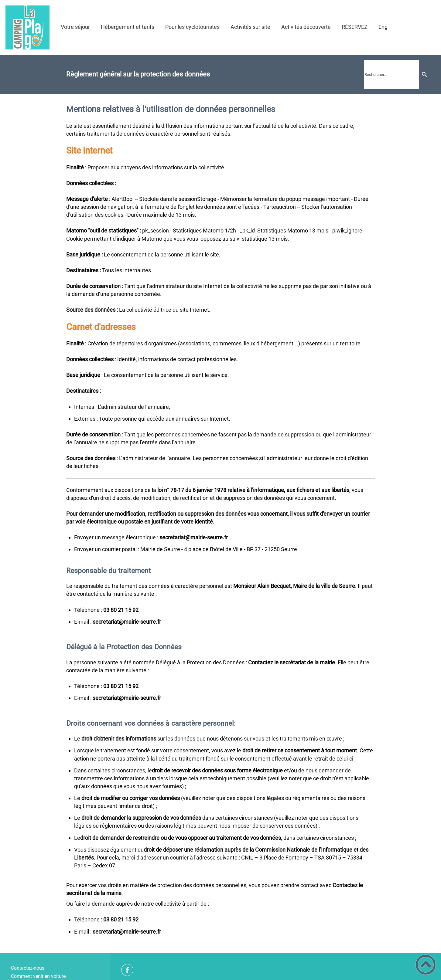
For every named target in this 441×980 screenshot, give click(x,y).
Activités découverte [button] (306, 27)
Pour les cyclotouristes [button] (192, 27)
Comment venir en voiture (38, 976)
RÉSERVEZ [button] (355, 27)
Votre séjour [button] (75, 27)
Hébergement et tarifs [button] (128, 27)
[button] (426, 965)
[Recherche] (424, 75)
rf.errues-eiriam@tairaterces (127, 622)
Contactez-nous (28, 968)
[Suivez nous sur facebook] (127, 970)
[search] (391, 75)
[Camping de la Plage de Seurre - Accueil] (27, 27)
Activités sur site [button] (250, 27)
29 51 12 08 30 (121, 610)
